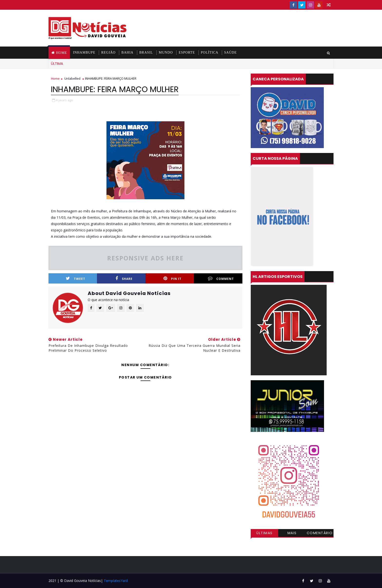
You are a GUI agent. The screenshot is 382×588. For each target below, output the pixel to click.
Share (124, 279)
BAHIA (127, 52)
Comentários (320, 534)
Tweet (76, 279)
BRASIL (146, 52)
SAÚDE (230, 52)
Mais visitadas (292, 534)
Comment (221, 279)
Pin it (172, 279)
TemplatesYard (116, 581)
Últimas (264, 533)
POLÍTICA (210, 52)
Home (62, 53)
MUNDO (166, 52)
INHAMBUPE (84, 52)
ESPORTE (187, 52)
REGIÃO (108, 52)
